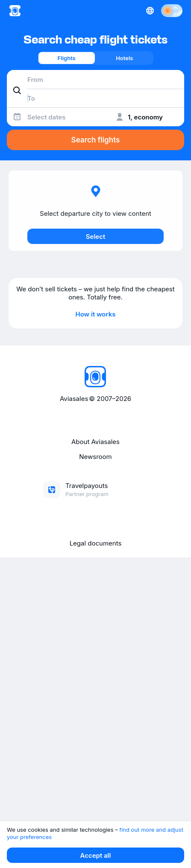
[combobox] (95, 79)
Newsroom (95, 457)
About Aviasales (95, 442)
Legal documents (96, 543)
